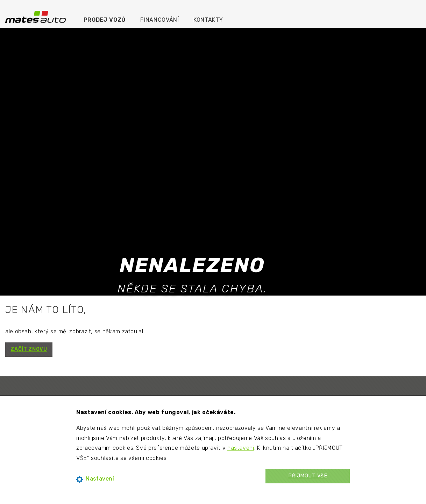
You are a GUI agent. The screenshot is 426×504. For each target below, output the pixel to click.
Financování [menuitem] (159, 20)
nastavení (241, 448)
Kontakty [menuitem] (208, 20)
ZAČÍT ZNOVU (29, 349)
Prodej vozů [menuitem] (105, 20)
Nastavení (95, 479)
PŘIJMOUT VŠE (308, 476)
